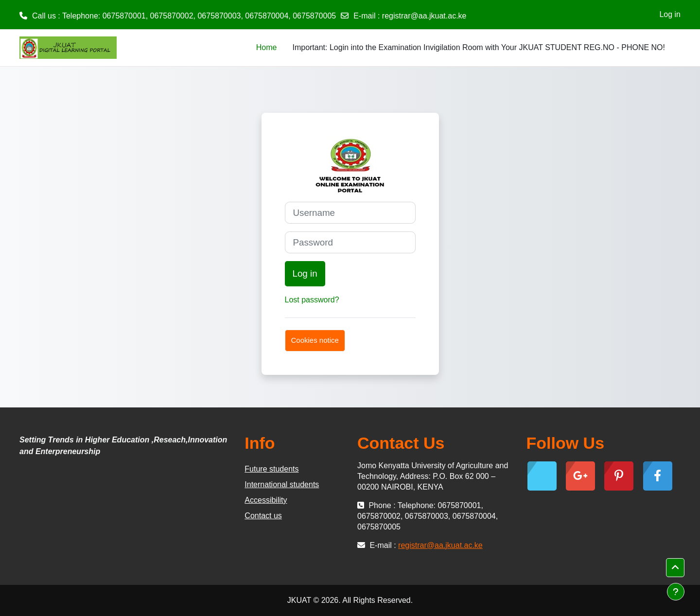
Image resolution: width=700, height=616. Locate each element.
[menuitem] (284, 48)
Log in (670, 14)
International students (282, 484)
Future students (271, 469)
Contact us (263, 516)
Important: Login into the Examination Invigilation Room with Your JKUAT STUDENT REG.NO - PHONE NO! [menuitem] (479, 47)
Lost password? (312, 300)
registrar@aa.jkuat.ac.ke (424, 16)
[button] (675, 568)
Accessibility (266, 500)
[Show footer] (676, 592)
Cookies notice (315, 340)
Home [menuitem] (267, 47)
